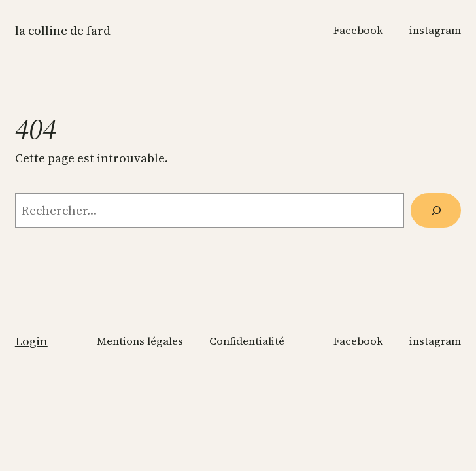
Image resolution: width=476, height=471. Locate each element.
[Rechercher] (436, 210)
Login (31, 341)
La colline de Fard (63, 30)
